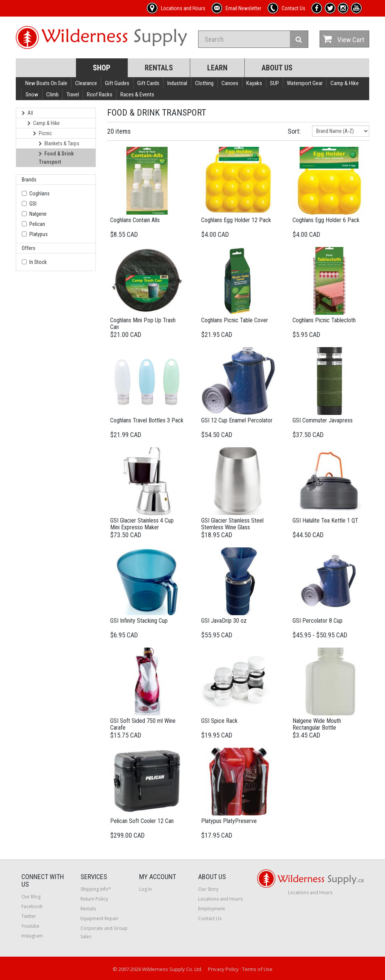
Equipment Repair (99, 918)
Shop (102, 68)
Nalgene (38, 214)
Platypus (39, 234)
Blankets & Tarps (59, 143)
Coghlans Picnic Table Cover (235, 320)
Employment (211, 909)
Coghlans (39, 194)
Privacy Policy (223, 969)
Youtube (30, 926)
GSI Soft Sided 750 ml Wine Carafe (143, 724)
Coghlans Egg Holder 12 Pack (236, 220)
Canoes (230, 83)
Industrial (177, 83)
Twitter (29, 916)
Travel (73, 94)
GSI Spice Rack (219, 721)
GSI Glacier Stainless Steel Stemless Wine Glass (232, 524)
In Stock (38, 262)
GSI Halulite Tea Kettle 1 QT (325, 520)
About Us (277, 68)
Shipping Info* (96, 889)
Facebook (32, 906)
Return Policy (94, 899)
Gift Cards (148, 83)
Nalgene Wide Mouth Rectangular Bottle (317, 724)
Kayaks (254, 83)
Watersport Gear (305, 83)
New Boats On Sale (46, 83)
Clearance (86, 83)
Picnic (42, 133)
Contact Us (210, 918)
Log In (146, 889)
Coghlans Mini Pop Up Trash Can (143, 324)
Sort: (294, 131)
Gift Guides (117, 83)
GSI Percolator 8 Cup (318, 621)
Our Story (208, 889)
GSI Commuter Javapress (323, 420)
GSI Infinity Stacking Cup (139, 621)
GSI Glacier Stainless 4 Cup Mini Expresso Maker (142, 524)
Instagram (32, 936)
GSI (33, 204)
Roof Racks (100, 94)
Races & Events (137, 94)
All (27, 113)
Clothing (204, 83)
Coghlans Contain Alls (135, 220)
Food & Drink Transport (56, 158)
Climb (52, 94)
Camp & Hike (345, 83)
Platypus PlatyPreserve (229, 821)
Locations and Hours (220, 899)
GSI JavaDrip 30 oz (224, 621)
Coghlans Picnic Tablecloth (324, 320)
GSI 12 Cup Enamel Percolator (237, 420)
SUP (274, 83)
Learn (217, 68)
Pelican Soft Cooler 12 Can (142, 821)
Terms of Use (257, 969)
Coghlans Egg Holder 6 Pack (326, 220)
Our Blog (31, 897)
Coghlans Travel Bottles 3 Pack (147, 420)
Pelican (37, 224)
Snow (32, 94)
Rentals (159, 68)
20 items (119, 131)
